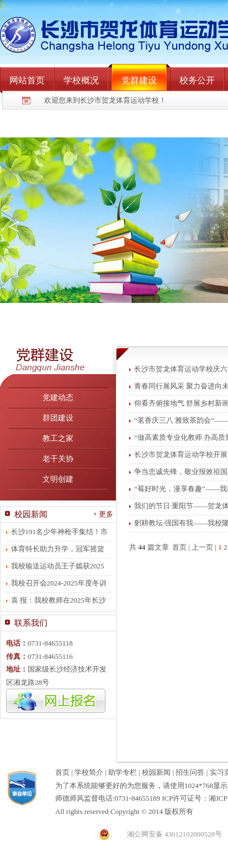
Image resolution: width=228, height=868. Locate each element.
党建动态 (58, 398)
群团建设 (58, 418)
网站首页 (27, 80)
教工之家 (58, 438)
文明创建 (58, 479)
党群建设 (139, 80)
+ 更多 (103, 514)
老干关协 (58, 459)
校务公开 (197, 80)
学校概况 (81, 80)
